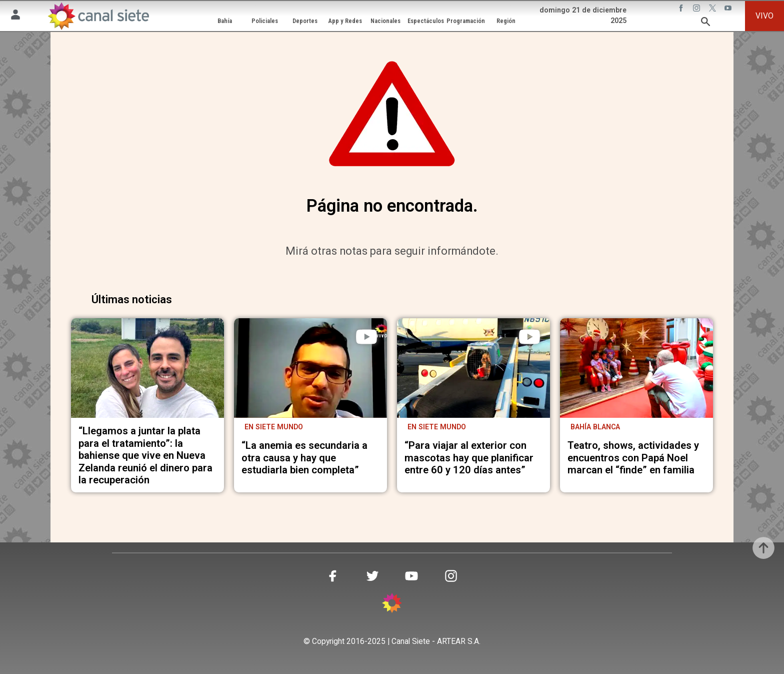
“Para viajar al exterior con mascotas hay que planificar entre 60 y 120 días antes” (469, 458)
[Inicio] (98, 16)
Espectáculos (426, 21)
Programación (466, 21)
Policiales (265, 21)
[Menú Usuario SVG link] (15, 16)
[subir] (763, 548)
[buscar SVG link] (705, 23)
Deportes (305, 21)
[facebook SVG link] (682, 10)
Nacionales (385, 21)
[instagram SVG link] (697, 10)
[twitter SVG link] (713, 10)
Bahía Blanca (595, 427)
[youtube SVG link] (729, 10)
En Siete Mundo (274, 427)
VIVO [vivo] (764, 16)
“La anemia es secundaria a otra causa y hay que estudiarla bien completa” (304, 458)
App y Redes (345, 21)
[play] (366, 337)
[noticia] (147, 368)
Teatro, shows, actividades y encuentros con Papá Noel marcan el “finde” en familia (633, 458)
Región (506, 21)
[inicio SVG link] (392, 605)
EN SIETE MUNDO (437, 427)
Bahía (225, 21)
